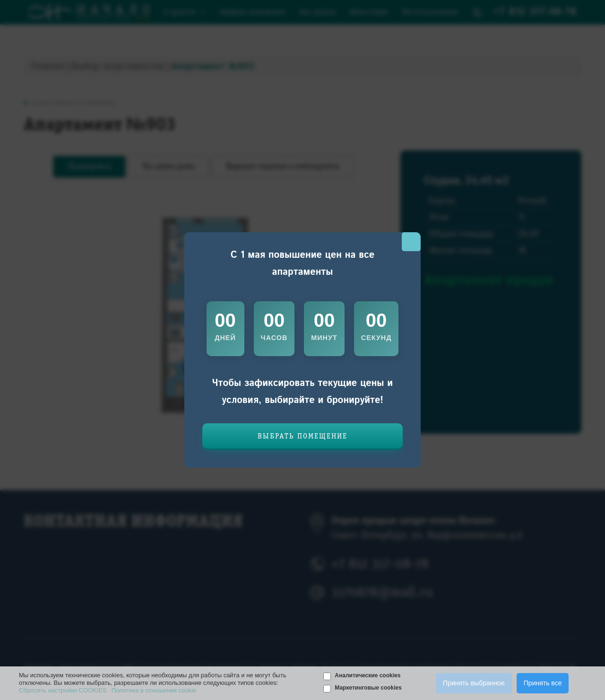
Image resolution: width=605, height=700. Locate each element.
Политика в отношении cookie (154, 690)
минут (324, 338)
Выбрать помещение (302, 437)
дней (225, 338)
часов (274, 338)
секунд (376, 338)
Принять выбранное (474, 683)
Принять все (543, 683)
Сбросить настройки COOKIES (63, 690)
